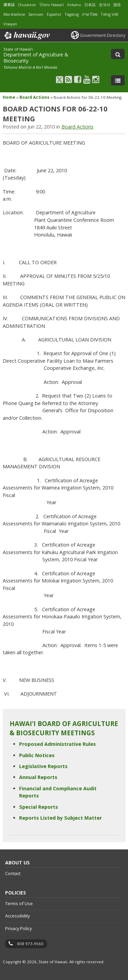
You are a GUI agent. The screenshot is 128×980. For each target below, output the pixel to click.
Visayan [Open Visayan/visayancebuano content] (10, 24)
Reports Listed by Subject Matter (60, 818)
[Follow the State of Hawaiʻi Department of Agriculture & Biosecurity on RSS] (68, 79)
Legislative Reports (43, 766)
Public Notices (37, 755)
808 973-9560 (30, 944)
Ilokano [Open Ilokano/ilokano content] (74, 5)
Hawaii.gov (26, 36)
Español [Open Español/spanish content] (54, 14)
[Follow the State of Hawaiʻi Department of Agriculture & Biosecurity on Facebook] (78, 79)
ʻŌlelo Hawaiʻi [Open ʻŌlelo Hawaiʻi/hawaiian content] (52, 5)
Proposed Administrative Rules (58, 744)
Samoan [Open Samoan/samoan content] (36, 14)
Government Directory (103, 35)
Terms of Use (19, 903)
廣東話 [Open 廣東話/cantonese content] (9, 5)
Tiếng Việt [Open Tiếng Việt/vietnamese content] (110, 14)
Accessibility (17, 916)
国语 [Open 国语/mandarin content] (117, 5)
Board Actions (34, 97)
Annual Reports (38, 777)
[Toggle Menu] (118, 80)
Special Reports (39, 807)
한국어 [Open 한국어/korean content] (105, 5)
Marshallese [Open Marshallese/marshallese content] (14, 14)
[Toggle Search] (118, 54)
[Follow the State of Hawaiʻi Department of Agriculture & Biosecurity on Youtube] (87, 79)
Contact (13, 873)
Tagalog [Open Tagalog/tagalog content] (72, 14)
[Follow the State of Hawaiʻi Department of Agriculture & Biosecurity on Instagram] (96, 79)
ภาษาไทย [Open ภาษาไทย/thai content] (90, 14)
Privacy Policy (18, 928)
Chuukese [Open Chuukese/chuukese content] (27, 5)
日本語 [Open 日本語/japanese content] (90, 5)
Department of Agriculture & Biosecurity (36, 58)
